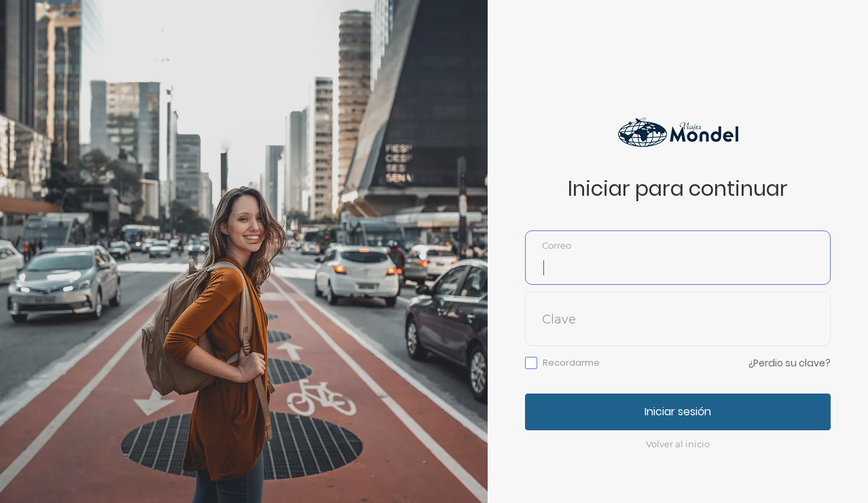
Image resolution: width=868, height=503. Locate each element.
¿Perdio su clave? (790, 363)
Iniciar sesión (678, 412)
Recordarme (571, 363)
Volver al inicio (678, 444)
